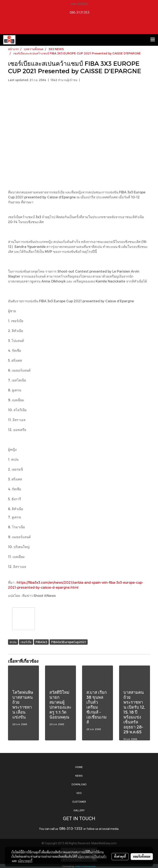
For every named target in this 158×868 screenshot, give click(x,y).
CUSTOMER (79, 802)
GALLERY (79, 810)
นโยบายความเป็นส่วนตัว (92, 856)
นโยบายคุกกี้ (25, 861)
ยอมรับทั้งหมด (142, 856)
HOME (79, 767)
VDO (79, 793)
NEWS (79, 776)
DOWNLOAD (79, 784)
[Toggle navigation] (153, 40)
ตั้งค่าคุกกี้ (120, 856)
